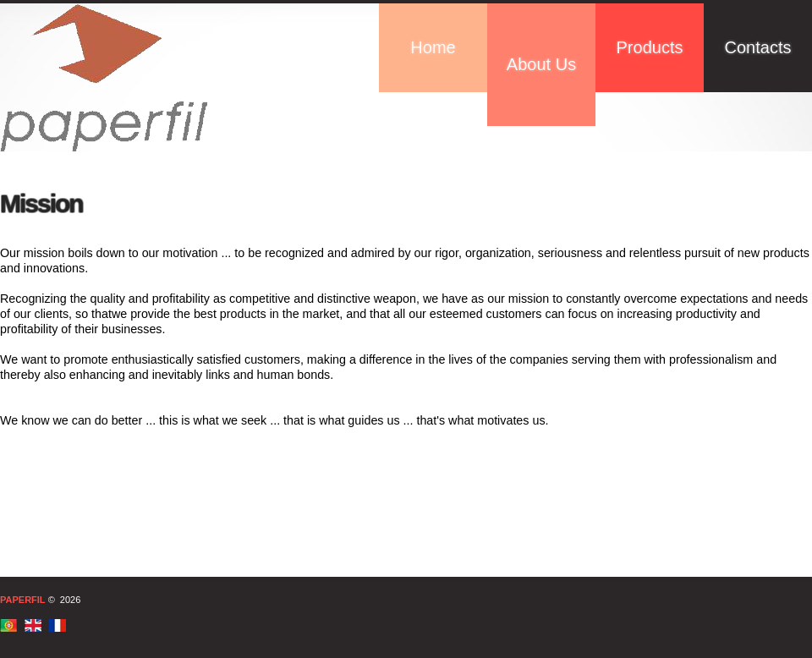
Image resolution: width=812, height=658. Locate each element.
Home (433, 47)
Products (650, 47)
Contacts (758, 47)
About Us (541, 64)
